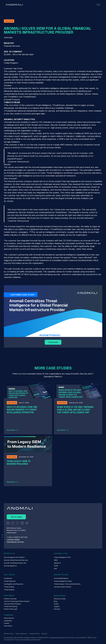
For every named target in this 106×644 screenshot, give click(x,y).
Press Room (8, 626)
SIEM (56, 560)
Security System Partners (63, 587)
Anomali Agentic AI (10, 566)
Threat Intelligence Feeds (63, 581)
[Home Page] (14, 5)
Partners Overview (10, 599)
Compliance (8, 578)
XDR (55, 569)
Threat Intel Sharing (11, 606)
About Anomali (9, 618)
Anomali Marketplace (61, 578)
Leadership (8, 621)
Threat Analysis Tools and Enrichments (67, 584)
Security (44, 634)
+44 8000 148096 (13, 539)
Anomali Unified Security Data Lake (16, 560)
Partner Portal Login (11, 609)
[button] (98, 5)
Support (57, 606)
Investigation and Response (14, 584)
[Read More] (53, 342)
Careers (7, 623)
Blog (56, 601)
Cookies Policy (34, 634)
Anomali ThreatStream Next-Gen (15, 563)
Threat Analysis (9, 590)
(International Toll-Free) (15, 542)
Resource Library (60, 599)
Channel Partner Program (12, 604)
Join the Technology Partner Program (17, 601)
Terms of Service (21, 634)
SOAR (56, 566)
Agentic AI (57, 563)
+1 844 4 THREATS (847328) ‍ (17, 537)
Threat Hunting (9, 587)
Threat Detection (10, 581)
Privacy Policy (9, 634)
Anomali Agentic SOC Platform (14, 557)
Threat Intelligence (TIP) (62, 557)
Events (56, 604)
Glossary (57, 609)
